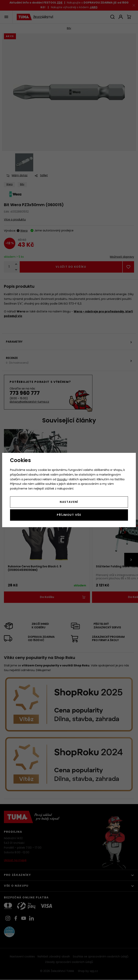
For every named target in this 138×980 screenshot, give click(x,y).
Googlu (62, 480)
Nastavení (69, 502)
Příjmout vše (69, 515)
